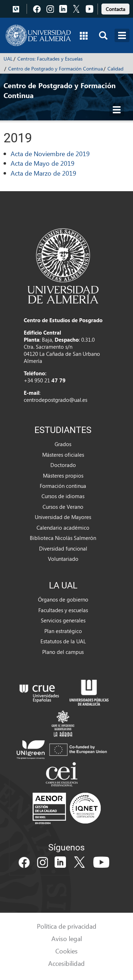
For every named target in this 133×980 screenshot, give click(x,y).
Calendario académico (63, 528)
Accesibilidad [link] (66, 963)
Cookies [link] (66, 951)
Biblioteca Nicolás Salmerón (63, 538)
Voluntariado (63, 559)
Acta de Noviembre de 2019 (50, 153)
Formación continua (63, 486)
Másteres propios (63, 475)
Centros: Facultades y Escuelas (50, 59)
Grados (63, 444)
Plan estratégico (63, 631)
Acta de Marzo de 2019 (43, 173)
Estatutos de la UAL (63, 641)
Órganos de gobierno (63, 599)
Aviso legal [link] (67, 938)
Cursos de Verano (63, 507)
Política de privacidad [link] (67, 926)
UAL (8, 59)
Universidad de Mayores (63, 517)
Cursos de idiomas (63, 496)
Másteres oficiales (63, 455)
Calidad (115, 69)
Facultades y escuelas (63, 610)
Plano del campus (63, 652)
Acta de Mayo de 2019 (43, 163)
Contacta (115, 9)
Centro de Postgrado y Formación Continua (56, 69)
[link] (115, 8)
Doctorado (63, 465)
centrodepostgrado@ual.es (56, 400)
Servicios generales (63, 620)
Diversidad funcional (63, 548)
